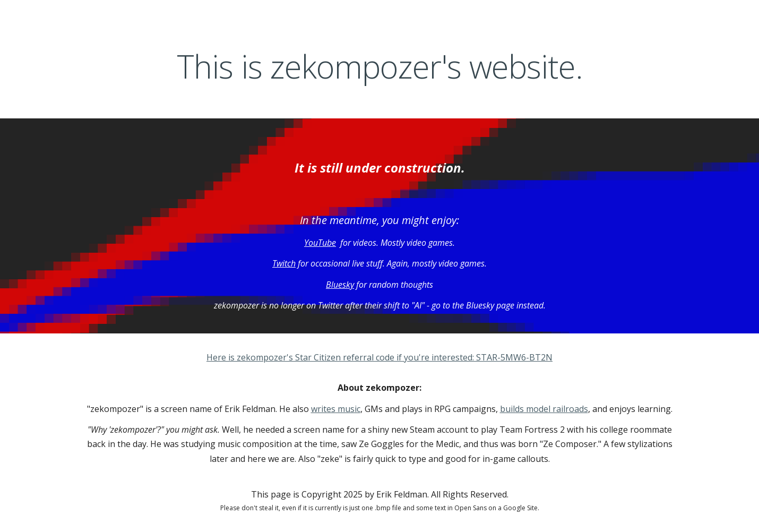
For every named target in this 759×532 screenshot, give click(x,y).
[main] (379, 67)
